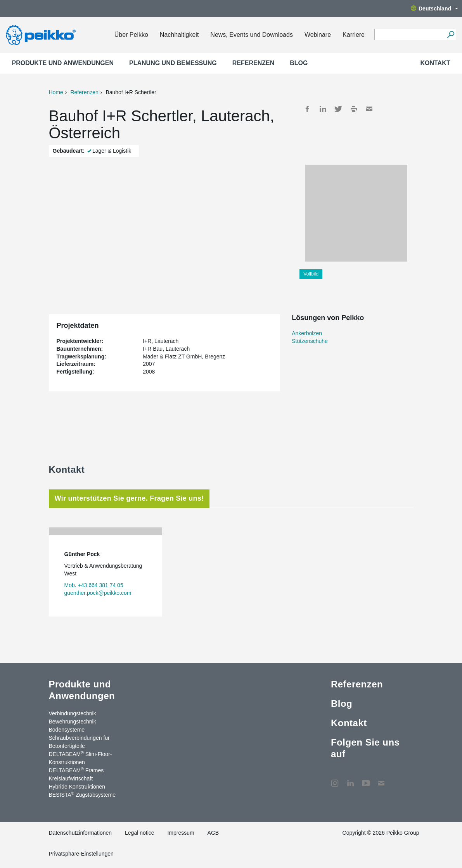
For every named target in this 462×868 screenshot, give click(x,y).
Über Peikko (131, 35)
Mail (369, 109)
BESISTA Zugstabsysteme (82, 794)
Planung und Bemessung (173, 63)
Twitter (338, 109)
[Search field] (409, 35)
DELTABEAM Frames (76, 770)
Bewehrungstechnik (73, 722)
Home (56, 92)
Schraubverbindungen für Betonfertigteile (79, 742)
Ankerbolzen (307, 333)
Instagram (335, 779)
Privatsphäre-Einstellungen (81, 854)
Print (354, 109)
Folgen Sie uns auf (365, 748)
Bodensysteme (67, 730)
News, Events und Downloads (252, 35)
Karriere (354, 35)
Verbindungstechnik (73, 713)
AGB (213, 833)
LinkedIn (323, 109)
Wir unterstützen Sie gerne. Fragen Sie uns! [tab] (129, 498)
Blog (299, 63)
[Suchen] (451, 34)
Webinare (318, 35)
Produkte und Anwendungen (63, 63)
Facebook (307, 109)
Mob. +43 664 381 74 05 (94, 585)
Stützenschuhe (310, 341)
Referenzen (253, 63)
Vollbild (311, 274)
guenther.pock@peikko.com (98, 593)
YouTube (366, 779)
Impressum (181, 833)
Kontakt (435, 63)
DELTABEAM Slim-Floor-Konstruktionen (80, 758)
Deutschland (434, 9)
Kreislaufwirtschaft (71, 778)
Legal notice (140, 833)
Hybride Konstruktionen (77, 787)
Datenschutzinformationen (80, 833)
